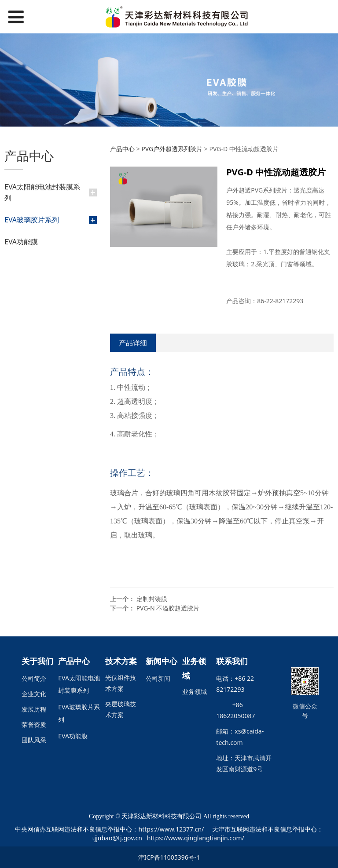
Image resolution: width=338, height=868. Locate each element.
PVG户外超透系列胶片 (172, 149)
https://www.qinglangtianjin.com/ (196, 838)
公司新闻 (158, 678)
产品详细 (133, 343)
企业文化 (34, 694)
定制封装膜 (152, 599)
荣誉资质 (34, 725)
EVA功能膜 (21, 242)
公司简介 (34, 678)
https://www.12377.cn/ (171, 829)
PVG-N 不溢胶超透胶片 (168, 608)
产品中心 (122, 149)
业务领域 (195, 692)
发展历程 (34, 709)
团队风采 (34, 740)
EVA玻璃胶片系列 (32, 220)
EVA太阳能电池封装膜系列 (42, 192)
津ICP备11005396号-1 (169, 857)
